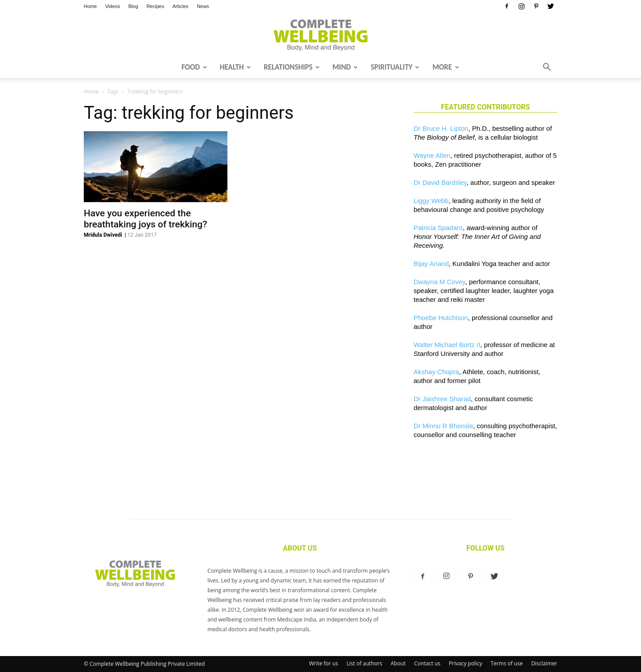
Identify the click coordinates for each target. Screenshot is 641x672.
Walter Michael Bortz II (447, 345)
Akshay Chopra (436, 372)
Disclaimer (544, 663)
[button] (547, 68)
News (203, 6)
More (446, 67)
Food (194, 67)
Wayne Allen (432, 155)
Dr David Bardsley (440, 182)
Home (90, 6)
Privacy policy (466, 663)
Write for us (324, 663)
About (398, 663)
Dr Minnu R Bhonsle (443, 426)
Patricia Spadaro (438, 228)
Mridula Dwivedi (103, 235)
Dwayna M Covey (439, 282)
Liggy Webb (431, 201)
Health (235, 67)
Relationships (292, 67)
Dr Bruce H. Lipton (441, 128)
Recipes (155, 6)
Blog (133, 6)
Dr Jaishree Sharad (442, 399)
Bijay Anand (431, 264)
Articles (180, 6)
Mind (345, 67)
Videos (112, 6)
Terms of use (507, 663)
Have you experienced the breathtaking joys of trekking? (145, 219)
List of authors (364, 663)
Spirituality (395, 67)
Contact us (427, 663)
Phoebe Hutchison (441, 318)
